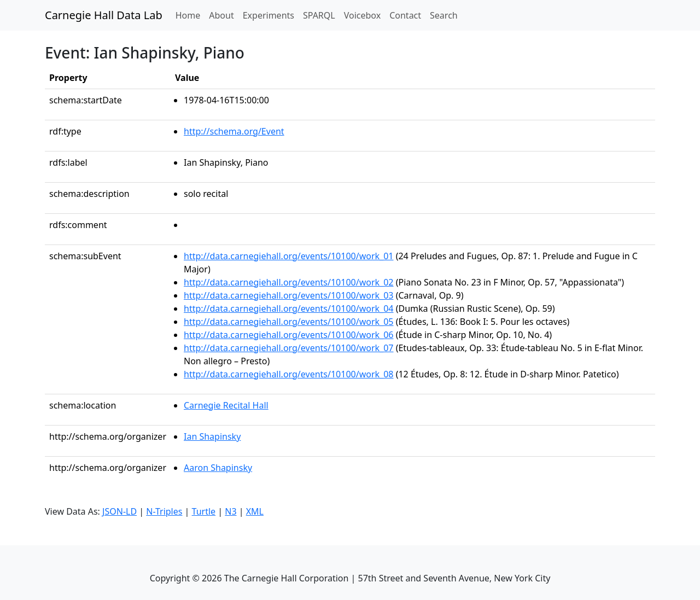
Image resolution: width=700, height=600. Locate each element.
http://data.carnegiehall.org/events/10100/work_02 (289, 282)
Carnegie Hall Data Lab (104, 15)
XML (255, 511)
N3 (231, 511)
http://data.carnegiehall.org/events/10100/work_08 (289, 374)
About (221, 15)
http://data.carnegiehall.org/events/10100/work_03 (289, 295)
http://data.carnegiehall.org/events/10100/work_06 (289, 335)
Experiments (269, 15)
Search (444, 15)
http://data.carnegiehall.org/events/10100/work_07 (289, 348)
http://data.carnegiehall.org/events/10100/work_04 (289, 308)
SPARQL (319, 15)
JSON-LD (119, 511)
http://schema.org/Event (234, 131)
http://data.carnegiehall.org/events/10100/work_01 (289, 256)
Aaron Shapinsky (218, 468)
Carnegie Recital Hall (226, 405)
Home (190, 15)
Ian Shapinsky (212, 436)
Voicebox (362, 15)
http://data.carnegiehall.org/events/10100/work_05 (289, 322)
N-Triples (164, 511)
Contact (405, 15)
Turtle (204, 511)
